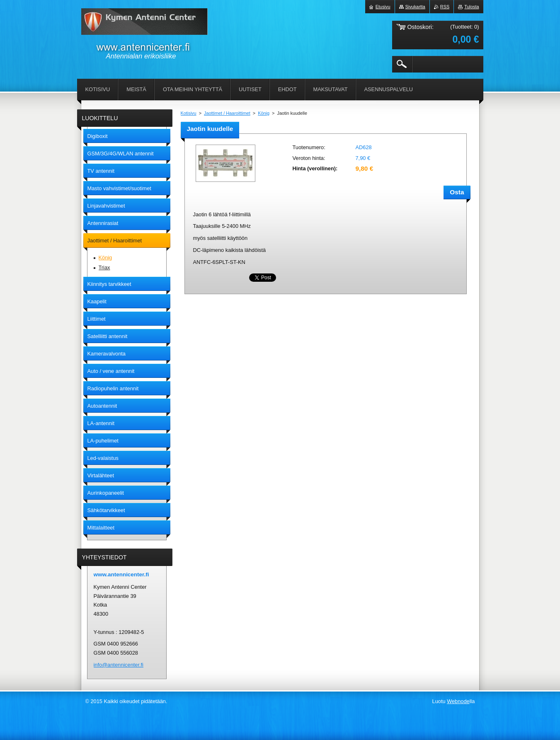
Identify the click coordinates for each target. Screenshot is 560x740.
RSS (445, 7)
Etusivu (383, 7)
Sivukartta (415, 7)
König (264, 113)
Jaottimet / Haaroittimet (227, 113)
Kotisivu (189, 113)
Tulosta (472, 7)
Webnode (458, 701)
